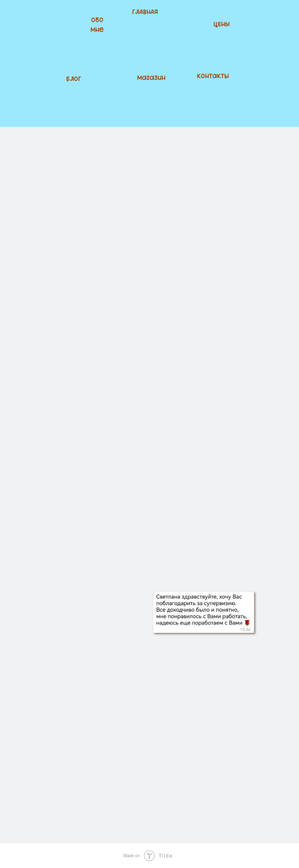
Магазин (151, 78)
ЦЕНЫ (222, 25)
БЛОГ (74, 79)
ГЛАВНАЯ (145, 12)
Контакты (213, 76)
